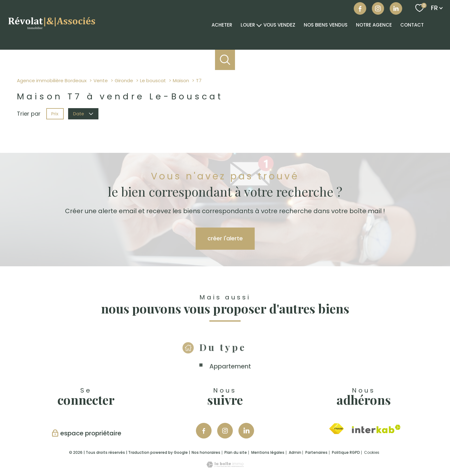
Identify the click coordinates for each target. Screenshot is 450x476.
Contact (412, 25)
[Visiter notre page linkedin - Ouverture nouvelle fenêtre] (396, 8)
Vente (101, 80)
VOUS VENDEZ (279, 25)
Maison (181, 80)
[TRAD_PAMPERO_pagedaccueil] (51, 30)
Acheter (222, 25)
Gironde (124, 80)
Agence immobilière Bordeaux (52, 80)
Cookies (372, 453)
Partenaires (316, 452)
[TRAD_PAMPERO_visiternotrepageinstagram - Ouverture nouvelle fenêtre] (225, 431)
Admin (295, 452)
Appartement (230, 375)
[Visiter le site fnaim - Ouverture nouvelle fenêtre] (336, 429)
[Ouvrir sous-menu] (259, 25)
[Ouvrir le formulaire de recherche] (225, 60)
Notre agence (374, 25)
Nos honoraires (206, 452)
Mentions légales (268, 452)
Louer (248, 25)
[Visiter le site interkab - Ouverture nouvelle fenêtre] (376, 429)
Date (83, 113)
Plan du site (236, 452)
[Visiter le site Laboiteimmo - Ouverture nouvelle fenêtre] (225, 466)
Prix (55, 113)
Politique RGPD (346, 452)
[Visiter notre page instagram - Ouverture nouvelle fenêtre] (378, 8)
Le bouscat (153, 80)
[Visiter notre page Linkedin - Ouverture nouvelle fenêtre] (246, 431)
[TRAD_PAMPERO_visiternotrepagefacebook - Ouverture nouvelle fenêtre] (360, 8)
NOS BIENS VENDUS (326, 25)
